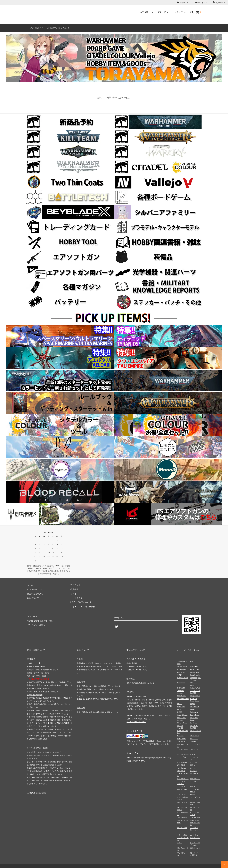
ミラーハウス (182, 835)
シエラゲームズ (183, 779)
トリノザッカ (195, 797)
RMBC (180, 712)
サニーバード (195, 774)
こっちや (193, 768)
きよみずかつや (183, 754)
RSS (29, 617)
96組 (192, 661)
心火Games (181, 768)
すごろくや (194, 782)
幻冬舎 (193, 765)
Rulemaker (194, 712)
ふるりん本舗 (195, 817)
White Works (182, 739)
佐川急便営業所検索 (35, 695)
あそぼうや (194, 742)
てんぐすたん (182, 794)
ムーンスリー (195, 835)
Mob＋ (180, 704)
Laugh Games (195, 696)
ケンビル (193, 762)
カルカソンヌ (195, 749)
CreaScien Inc (195, 675)
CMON (180, 675)
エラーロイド (195, 744)
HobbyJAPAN (195, 688)
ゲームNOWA (182, 762)
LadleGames (182, 696)
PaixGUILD (181, 707)
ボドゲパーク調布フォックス (195, 823)
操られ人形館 (182, 789)
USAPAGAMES (196, 731)
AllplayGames (182, 667)
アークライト (182, 742)
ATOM (35, 617)
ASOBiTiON (181, 669)
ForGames (181, 683)
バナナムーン (182, 802)
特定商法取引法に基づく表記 (40, 621)
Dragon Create (182, 678)
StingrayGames (183, 723)
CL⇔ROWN (195, 672)
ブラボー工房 (182, 817)
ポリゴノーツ (182, 828)
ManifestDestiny (183, 699)
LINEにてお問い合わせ (58, 28)
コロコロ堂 (181, 771)
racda (179, 709)
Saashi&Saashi (183, 715)
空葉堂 (193, 786)
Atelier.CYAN (195, 669)
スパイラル (181, 786)
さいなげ (193, 771)
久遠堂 (193, 754)
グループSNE (182, 757)
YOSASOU (194, 739)
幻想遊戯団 (181, 765)
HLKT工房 (181, 688)
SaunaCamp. (195, 715)
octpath (193, 704)
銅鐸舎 (193, 794)
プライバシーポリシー (37, 625)
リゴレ (180, 843)
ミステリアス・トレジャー (195, 830)
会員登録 (219, 2)
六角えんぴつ (195, 848)
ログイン (202, 2)
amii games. (194, 667)
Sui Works (194, 723)
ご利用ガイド (37, 28)
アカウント (184, 2)
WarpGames (195, 736)
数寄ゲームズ (195, 779)
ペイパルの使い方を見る (136, 722)
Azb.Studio (181, 672)
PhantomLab (195, 707)
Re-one (193, 709)
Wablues (180, 736)
